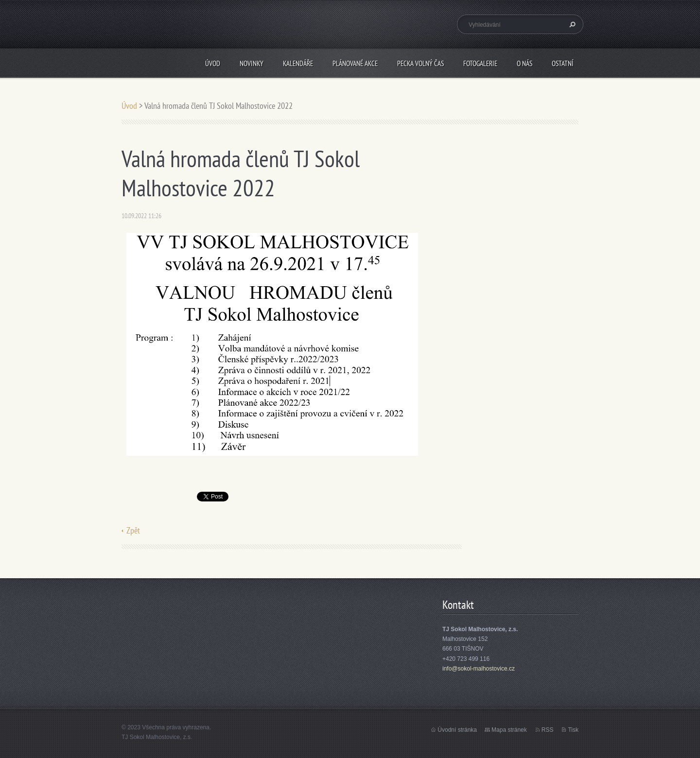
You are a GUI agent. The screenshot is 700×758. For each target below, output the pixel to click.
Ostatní (563, 63)
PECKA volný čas (420, 63)
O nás (525, 63)
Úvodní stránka (457, 730)
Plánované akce (355, 63)
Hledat (571, 24)
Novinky (252, 63)
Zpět (133, 530)
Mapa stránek (509, 730)
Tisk (573, 730)
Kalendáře (298, 63)
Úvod (213, 63)
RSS (548, 730)
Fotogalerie (480, 63)
